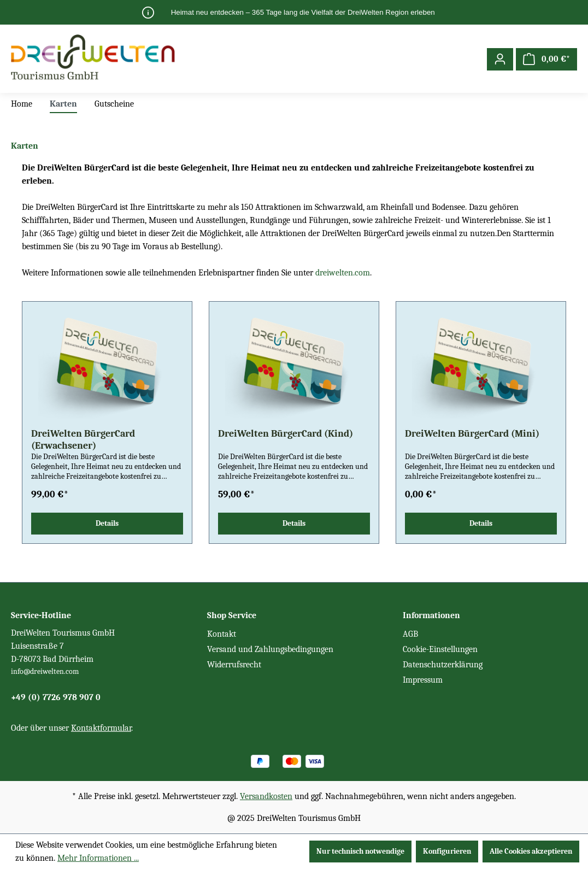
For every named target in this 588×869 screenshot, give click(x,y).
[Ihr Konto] (500, 59)
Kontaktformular (101, 728)
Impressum (423, 680)
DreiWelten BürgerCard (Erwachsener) (83, 440)
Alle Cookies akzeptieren (531, 851)
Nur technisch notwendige (360, 851)
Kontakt (222, 634)
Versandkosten (266, 796)
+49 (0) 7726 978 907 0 (56, 697)
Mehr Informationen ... (98, 858)
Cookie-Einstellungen (440, 649)
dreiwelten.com (343, 273)
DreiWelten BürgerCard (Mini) (472, 434)
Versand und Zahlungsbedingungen (270, 649)
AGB (410, 634)
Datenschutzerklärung (443, 665)
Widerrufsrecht (234, 665)
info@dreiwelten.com (45, 671)
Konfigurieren (447, 851)
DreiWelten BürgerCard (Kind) (286, 434)
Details (107, 523)
